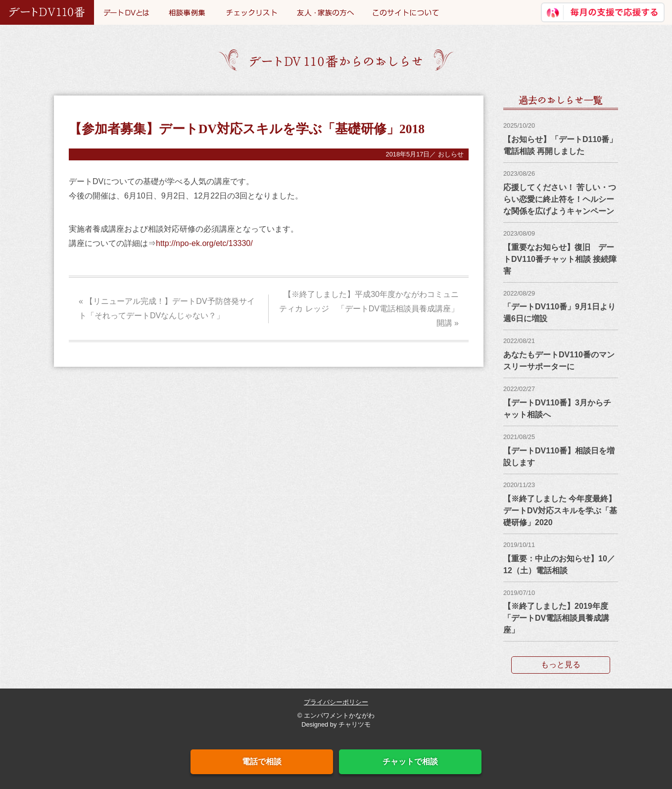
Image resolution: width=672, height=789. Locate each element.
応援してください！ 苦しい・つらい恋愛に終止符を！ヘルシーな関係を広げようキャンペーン (560, 199)
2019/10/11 (519, 545)
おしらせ (451, 154)
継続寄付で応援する (603, 12)
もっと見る (561, 665)
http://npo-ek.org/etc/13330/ (204, 243)
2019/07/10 (519, 593)
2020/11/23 (519, 485)
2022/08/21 (519, 341)
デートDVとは (126, 12)
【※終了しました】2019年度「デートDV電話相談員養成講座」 (556, 618)
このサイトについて (406, 12)
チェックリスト (252, 12)
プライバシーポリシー (336, 702)
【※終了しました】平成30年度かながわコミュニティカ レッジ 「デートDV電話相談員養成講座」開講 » (369, 309)
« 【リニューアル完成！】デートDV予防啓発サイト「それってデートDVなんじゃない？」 (167, 308)
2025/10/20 (519, 125)
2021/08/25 (519, 437)
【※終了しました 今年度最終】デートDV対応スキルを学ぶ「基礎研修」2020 (560, 511)
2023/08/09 (519, 233)
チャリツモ (355, 724)
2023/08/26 (519, 173)
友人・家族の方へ (325, 12)
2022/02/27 (519, 389)
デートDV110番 (47, 12)
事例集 (188, 12)
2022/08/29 (519, 293)
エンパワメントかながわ (339, 715)
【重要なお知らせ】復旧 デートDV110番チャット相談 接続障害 (560, 259)
